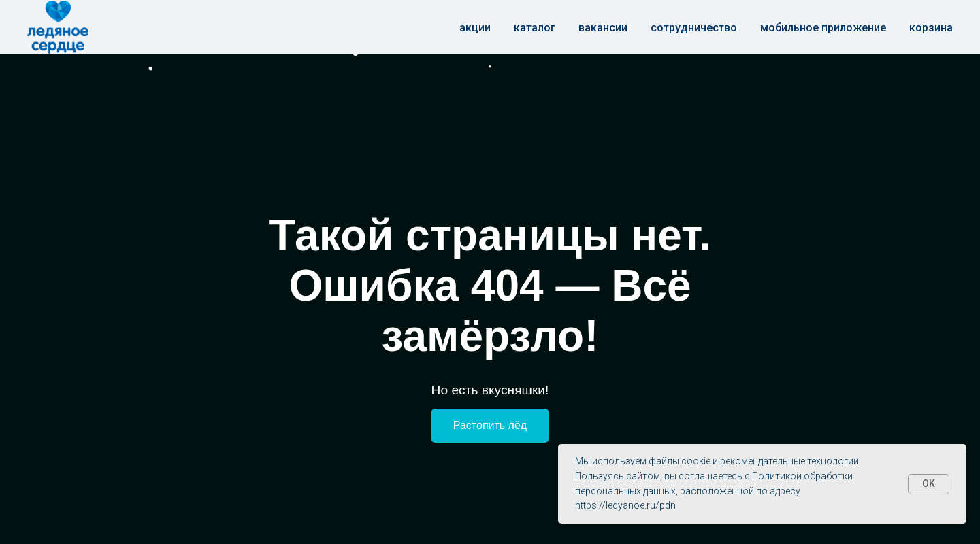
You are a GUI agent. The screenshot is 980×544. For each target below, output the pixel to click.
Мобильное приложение (823, 28)
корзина (931, 28)
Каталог (535, 28)
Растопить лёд (490, 425)
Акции (475, 28)
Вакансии (603, 28)
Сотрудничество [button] (694, 28)
